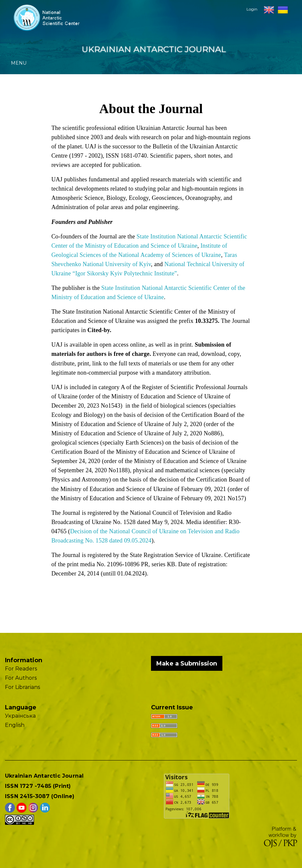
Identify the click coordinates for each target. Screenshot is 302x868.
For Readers (21, 669)
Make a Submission (187, 664)
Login (252, 9)
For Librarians (22, 687)
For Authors (21, 678)
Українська (20, 716)
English (15, 725)
